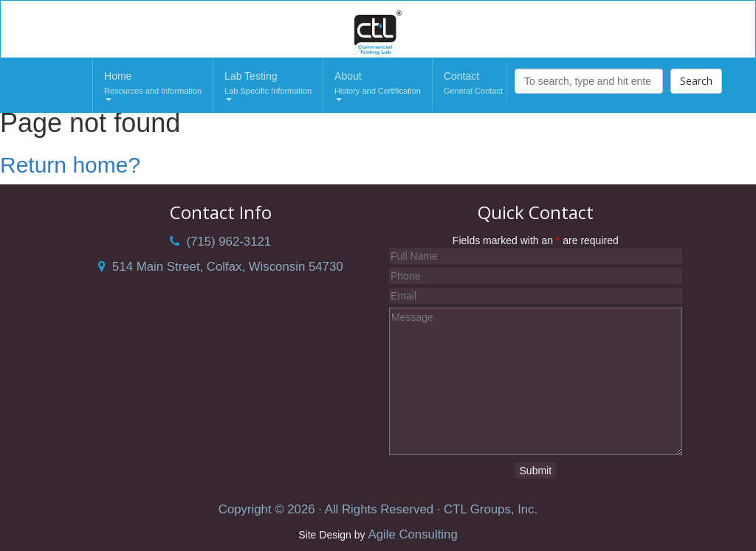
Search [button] (696, 81)
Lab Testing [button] (268, 86)
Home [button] (153, 86)
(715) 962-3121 (220, 242)
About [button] (378, 86)
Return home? (70, 165)
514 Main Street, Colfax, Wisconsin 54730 (221, 267)
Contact (473, 84)
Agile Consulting (412, 534)
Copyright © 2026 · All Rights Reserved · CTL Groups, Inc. (378, 509)
